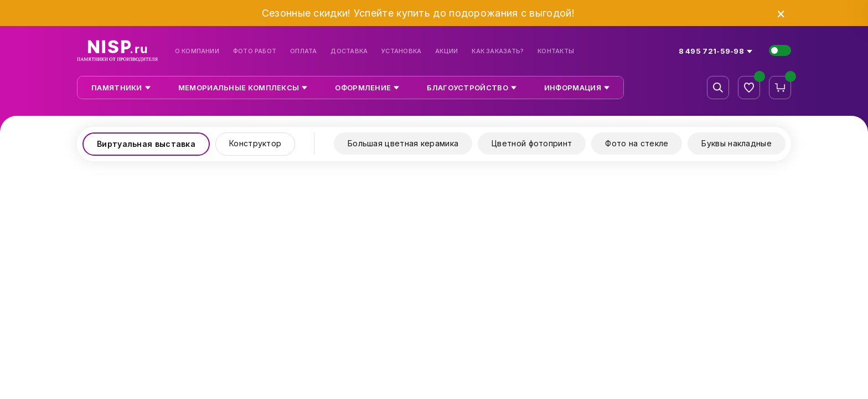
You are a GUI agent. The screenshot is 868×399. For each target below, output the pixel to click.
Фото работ (255, 51)
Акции (446, 51)
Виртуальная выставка (146, 144)
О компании (197, 51)
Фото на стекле (637, 143)
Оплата (303, 51)
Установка (401, 51)
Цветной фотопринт (532, 143)
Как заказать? (498, 51)
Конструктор (255, 143)
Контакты (556, 51)
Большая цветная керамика (403, 143)
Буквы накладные (737, 143)
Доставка (349, 51)
